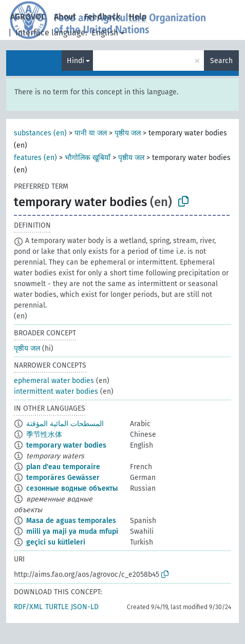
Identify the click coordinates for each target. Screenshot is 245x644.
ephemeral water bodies (54, 381)
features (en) (35, 158)
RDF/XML (28, 607)
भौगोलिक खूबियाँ (88, 158)
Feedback (102, 17)
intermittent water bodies (56, 391)
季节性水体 (44, 435)
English (105, 33)
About (65, 17)
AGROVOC (28, 17)
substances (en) (40, 133)
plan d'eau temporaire (63, 467)
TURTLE (57, 607)
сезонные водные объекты (72, 488)
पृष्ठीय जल (128, 133)
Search (221, 61)
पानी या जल (91, 133)
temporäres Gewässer (63, 478)
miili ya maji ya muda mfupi (72, 531)
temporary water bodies (66, 445)
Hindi (76, 61)
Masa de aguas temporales (71, 521)
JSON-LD (85, 607)
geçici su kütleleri (56, 542)
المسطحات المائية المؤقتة (65, 424)
